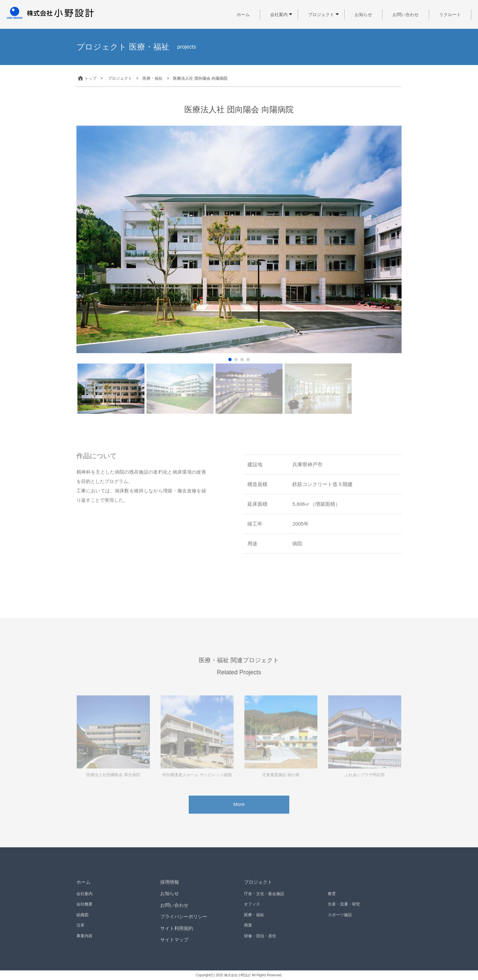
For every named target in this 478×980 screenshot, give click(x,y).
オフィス (252, 912)
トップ (86, 78)
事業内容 (84, 943)
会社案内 (279, 15)
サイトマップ (174, 947)
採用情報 (170, 889)
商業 (248, 932)
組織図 (82, 922)
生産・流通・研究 (344, 912)
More (239, 811)
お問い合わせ (406, 15)
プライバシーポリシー (184, 924)
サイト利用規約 (177, 935)
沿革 (80, 932)
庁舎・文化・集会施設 (264, 901)
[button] (230, 360)
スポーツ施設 (340, 922)
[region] (239, 270)
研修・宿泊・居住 (260, 943)
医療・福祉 (254, 922)
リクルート (450, 15)
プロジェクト (321, 15)
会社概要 (84, 912)
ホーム (243, 15)
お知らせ (363, 15)
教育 (332, 901)
